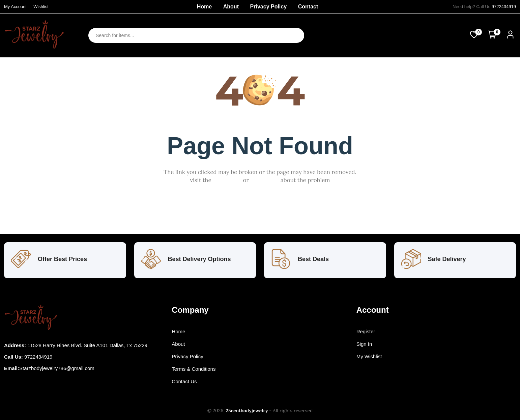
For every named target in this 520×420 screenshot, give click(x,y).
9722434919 (504, 7)
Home (204, 7)
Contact (308, 7)
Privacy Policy (269, 7)
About (231, 7)
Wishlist (41, 7)
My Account (15, 7)
